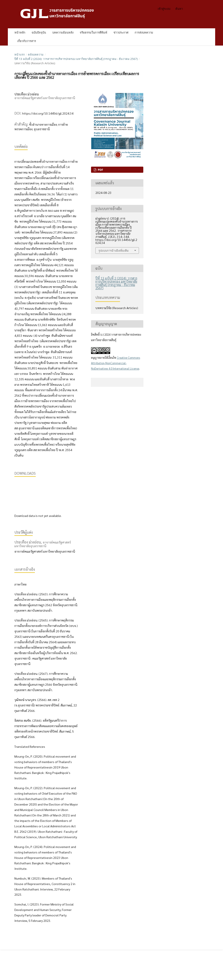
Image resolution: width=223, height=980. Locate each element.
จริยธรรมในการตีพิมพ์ (93, 32)
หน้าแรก (20, 54)
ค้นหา (200, 33)
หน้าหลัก (20, 32)
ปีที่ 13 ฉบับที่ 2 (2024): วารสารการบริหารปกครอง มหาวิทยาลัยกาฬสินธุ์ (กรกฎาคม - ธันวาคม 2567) (76, 59)
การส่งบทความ (144, 32)
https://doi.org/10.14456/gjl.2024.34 (48, 113)
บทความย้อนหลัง (63, 32)
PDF (100, 170)
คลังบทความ (36, 54)
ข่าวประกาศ (121, 32)
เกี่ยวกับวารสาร (27, 41)
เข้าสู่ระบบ (164, 9)
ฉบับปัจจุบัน (39, 32)
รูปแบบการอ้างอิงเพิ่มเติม (114, 251)
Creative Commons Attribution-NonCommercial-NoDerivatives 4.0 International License (116, 363)
